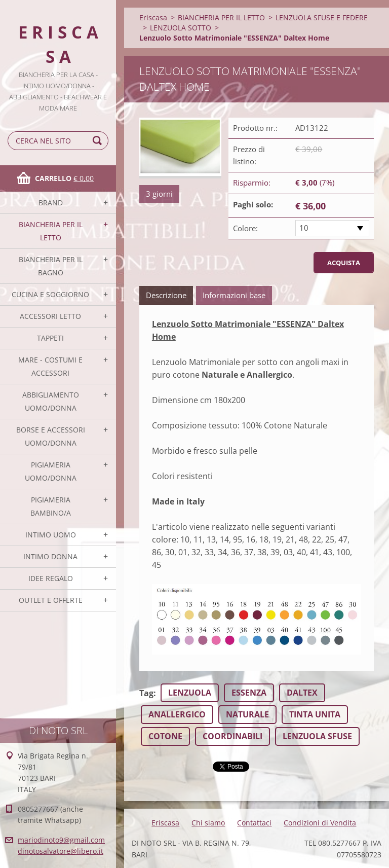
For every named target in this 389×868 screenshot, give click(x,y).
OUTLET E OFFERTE (51, 600)
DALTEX (302, 693)
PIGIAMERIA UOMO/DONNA (51, 471)
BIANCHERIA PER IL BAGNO (51, 266)
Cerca (99, 141)
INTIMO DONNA (50, 556)
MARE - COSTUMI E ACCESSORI (50, 366)
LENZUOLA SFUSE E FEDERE (322, 17)
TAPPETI (50, 338)
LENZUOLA (190, 693)
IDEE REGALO (51, 578)
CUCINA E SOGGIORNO (50, 294)
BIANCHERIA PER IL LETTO (51, 231)
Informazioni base (234, 295)
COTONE (165, 736)
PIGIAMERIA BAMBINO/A (51, 506)
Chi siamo (208, 823)
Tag (146, 693)
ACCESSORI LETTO (50, 316)
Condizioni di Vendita (320, 823)
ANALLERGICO (177, 714)
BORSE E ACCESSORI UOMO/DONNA (51, 436)
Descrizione (166, 295)
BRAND (51, 203)
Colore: (245, 228)
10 (304, 228)
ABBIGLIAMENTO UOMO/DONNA (51, 401)
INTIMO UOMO (51, 535)
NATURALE (247, 714)
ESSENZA (249, 693)
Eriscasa (153, 17)
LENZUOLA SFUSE (317, 736)
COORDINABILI (232, 736)
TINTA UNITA (315, 714)
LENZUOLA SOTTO (181, 28)
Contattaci (254, 823)
